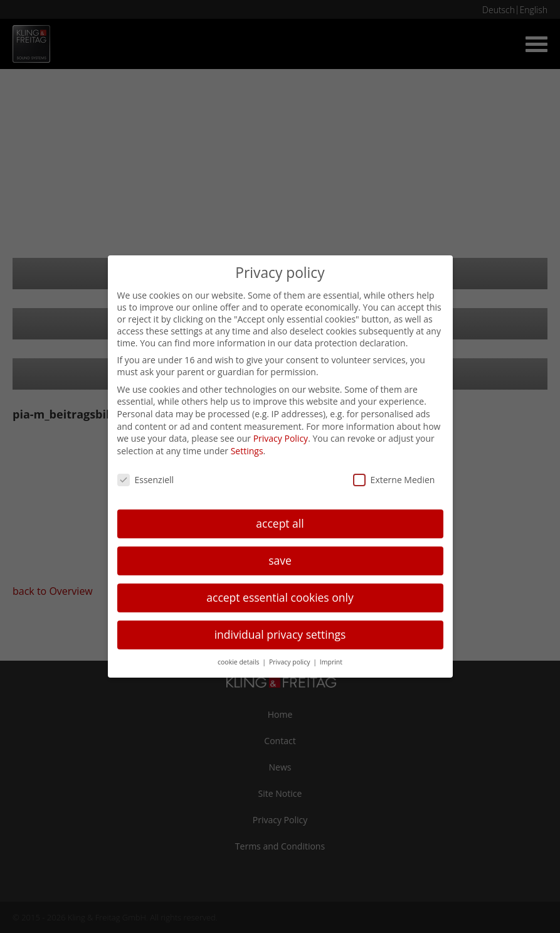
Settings (247, 451)
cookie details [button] (239, 662)
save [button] (280, 560)
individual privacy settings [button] (280, 634)
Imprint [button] (331, 662)
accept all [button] (280, 523)
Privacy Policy (281, 438)
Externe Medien (394, 480)
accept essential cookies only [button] (280, 597)
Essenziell (146, 480)
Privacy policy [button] (290, 662)
